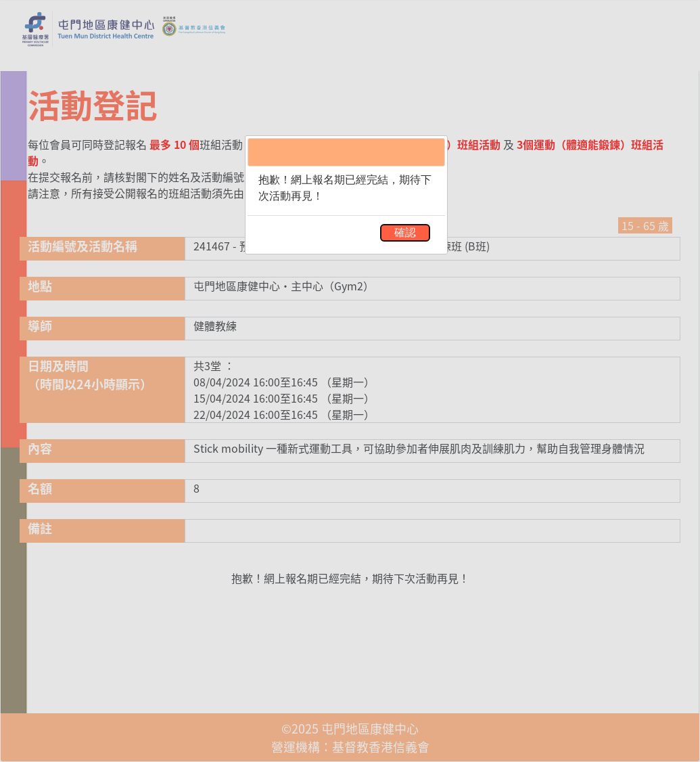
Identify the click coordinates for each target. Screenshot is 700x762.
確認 (405, 232)
